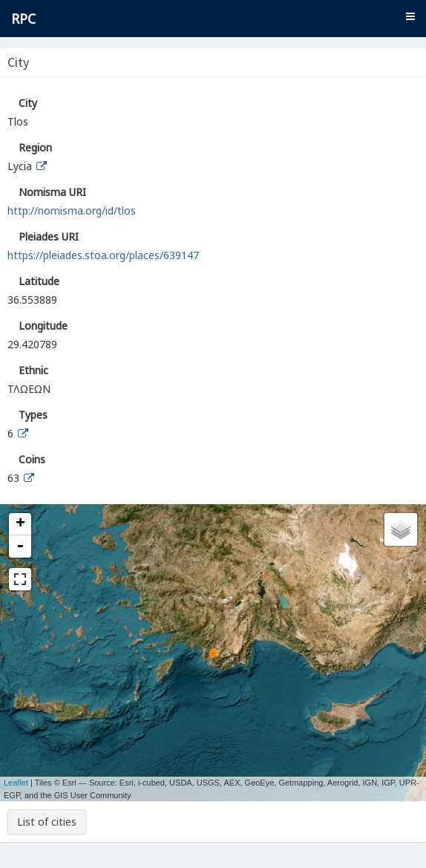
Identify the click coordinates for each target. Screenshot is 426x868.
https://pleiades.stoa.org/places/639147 (103, 255)
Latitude (39, 281)
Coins (32, 459)
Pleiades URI (49, 236)
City (28, 103)
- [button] (20, 546)
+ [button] (20, 524)
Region (35, 147)
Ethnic (33, 370)
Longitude (43, 326)
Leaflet (16, 783)
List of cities (47, 822)
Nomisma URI (52, 192)
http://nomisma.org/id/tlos (72, 211)
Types (33, 415)
